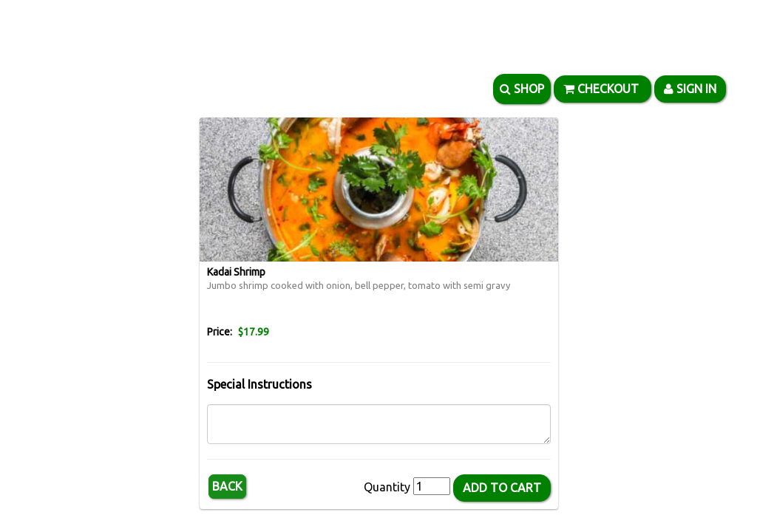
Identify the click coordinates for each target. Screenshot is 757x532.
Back (227, 486)
